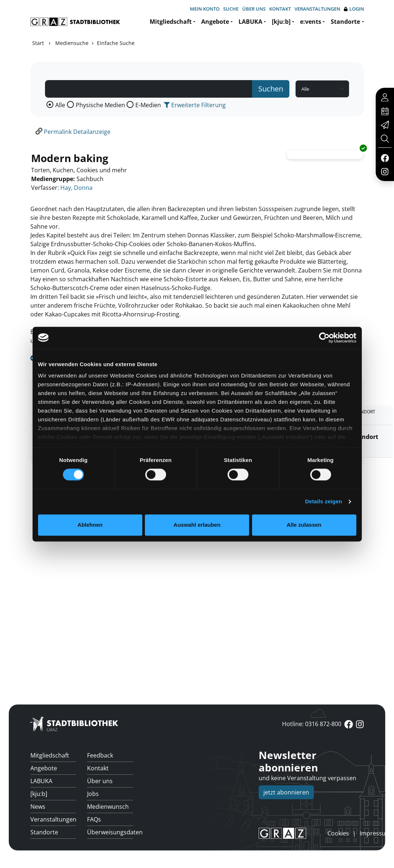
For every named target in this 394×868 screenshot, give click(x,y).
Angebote (215, 22)
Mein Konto (205, 9)
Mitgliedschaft (171, 22)
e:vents (311, 22)
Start (38, 43)
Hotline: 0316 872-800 (312, 724)
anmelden (315, 833)
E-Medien (148, 105)
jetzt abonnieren (286, 792)
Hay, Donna (76, 188)
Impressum (375, 833)
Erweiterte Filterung (195, 105)
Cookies (338, 833)
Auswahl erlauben (197, 525)
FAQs (94, 819)
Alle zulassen (304, 525)
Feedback (100, 755)
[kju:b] (281, 22)
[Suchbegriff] (149, 89)
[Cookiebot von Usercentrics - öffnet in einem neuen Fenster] (324, 338)
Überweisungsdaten (110, 832)
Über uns (254, 9)
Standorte (345, 22)
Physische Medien (100, 105)
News (38, 807)
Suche (231, 9)
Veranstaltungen (317, 9)
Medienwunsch (108, 807)
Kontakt (280, 9)
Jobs (93, 794)
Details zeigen (324, 502)
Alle (60, 105)
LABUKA (250, 22)
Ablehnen (90, 525)
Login (354, 9)
